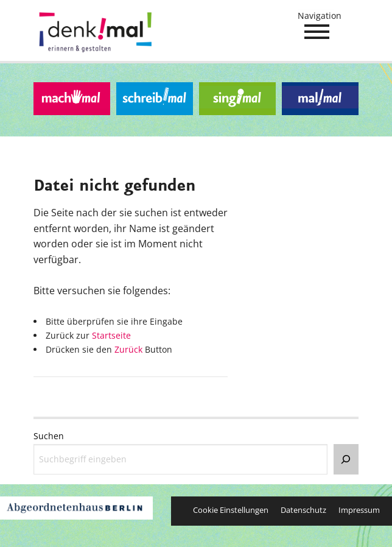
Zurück (128, 349)
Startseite (111, 335)
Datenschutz (303, 510)
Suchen (49, 436)
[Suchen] (346, 459)
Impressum (359, 510)
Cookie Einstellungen (231, 510)
